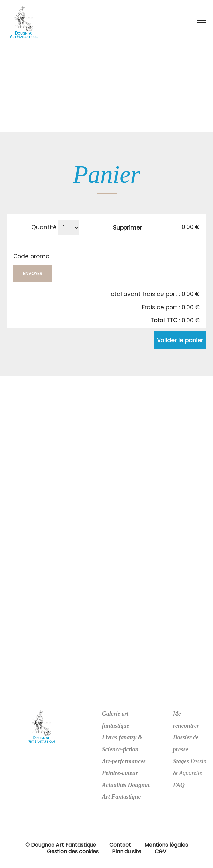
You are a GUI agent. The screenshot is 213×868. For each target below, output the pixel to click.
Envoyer (33, 273)
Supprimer (127, 228)
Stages (181, 761)
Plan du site (127, 851)
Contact (120, 845)
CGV (160, 851)
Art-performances (124, 761)
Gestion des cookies (73, 851)
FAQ (179, 785)
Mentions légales (166, 845)
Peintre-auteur (120, 773)
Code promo (31, 256)
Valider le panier (180, 340)
